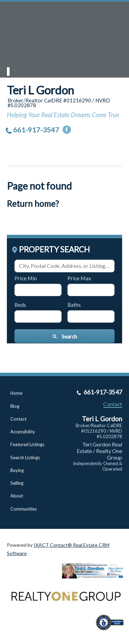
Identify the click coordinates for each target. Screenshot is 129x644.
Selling (17, 483)
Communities (24, 509)
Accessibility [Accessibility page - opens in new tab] (23, 432)
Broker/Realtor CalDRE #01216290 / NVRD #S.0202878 (99, 431)
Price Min (26, 278)
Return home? (33, 204)
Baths (74, 305)
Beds (20, 305)
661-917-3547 (36, 130)
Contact (18, 419)
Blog (15, 406)
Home (16, 393)
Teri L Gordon (40, 90)
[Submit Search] (64, 336)
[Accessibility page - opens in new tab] (112, 632)
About (17, 496)
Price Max (79, 278)
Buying (17, 470)
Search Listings (25, 457)
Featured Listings (27, 444)
